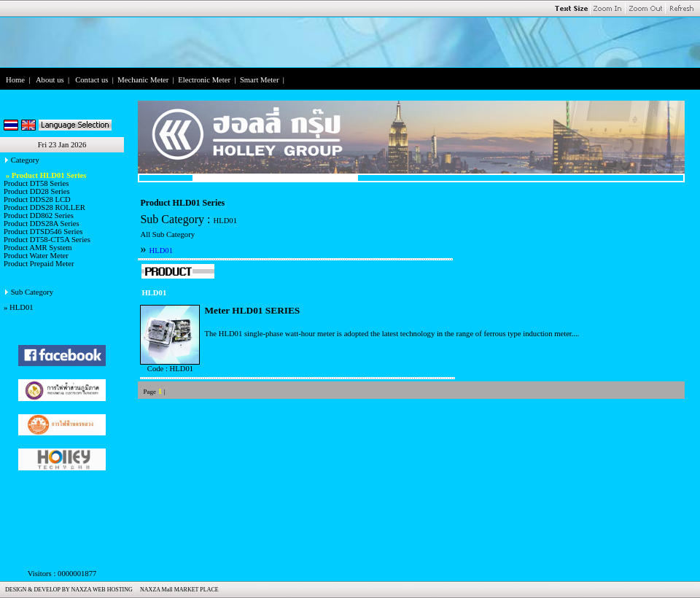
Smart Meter (260, 80)
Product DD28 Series (37, 191)
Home (15, 80)
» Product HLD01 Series (45, 175)
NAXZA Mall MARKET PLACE (178, 590)
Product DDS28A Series (42, 224)
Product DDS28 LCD (37, 199)
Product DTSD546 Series (43, 232)
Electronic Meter (204, 80)
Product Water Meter (36, 256)
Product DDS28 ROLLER (44, 207)
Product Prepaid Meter (39, 264)
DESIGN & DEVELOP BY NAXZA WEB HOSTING (67, 590)
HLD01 (22, 307)
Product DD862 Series (39, 215)
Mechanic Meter (143, 80)
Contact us (92, 80)
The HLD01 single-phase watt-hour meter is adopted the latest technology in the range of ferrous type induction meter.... (392, 334)
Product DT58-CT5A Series (47, 240)
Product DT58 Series (36, 183)
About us (50, 80)
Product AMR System (38, 248)
